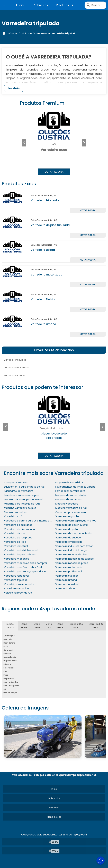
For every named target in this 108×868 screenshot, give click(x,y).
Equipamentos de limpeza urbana (75, 487)
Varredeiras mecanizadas (19, 584)
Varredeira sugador (67, 576)
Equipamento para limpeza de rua (24, 487)
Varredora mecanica (16, 588)
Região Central (10, 626)
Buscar (96, 5)
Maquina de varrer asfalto (71, 495)
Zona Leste (60, 626)
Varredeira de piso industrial (72, 525)
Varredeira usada (43, 250)
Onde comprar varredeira (71, 512)
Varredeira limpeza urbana (20, 555)
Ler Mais (14, 88)
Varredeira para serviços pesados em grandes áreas (35, 571)
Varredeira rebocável (16, 576)
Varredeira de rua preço (18, 538)
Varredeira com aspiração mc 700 (76, 521)
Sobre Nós (41, 5)
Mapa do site (54, 817)
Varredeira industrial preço (71, 550)
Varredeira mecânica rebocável (23, 567)
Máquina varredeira (67, 504)
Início (20, 5)
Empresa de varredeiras (69, 482)
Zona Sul (49, 626)
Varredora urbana (66, 588)
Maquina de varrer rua (68, 499)
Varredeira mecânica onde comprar (26, 563)
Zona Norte (24, 626)
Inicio (54, 789)
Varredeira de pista (67, 529)
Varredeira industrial (16, 546)
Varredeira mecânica (17, 559)
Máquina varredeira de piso (20, 508)
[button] (84, 143)
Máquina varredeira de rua (71, 508)
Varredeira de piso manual (20, 529)
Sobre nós (54, 798)
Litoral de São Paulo (96, 626)
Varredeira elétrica (15, 542)
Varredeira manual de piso (71, 555)
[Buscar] (88, 5)
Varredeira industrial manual (21, 550)
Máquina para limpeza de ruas (22, 504)
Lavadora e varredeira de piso (22, 495)
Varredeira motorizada (47, 275)
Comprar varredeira (16, 482)
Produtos (65, 5)
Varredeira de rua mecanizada (73, 533)
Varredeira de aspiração (18, 525)
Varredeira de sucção (68, 538)
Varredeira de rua (14, 533)
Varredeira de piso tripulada (50, 225)
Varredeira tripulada (45, 200)
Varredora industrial (67, 584)
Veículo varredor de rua (18, 593)
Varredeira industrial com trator (74, 546)
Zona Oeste (37, 626)
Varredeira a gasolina (68, 516)
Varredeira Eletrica (43, 299)
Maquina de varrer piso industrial (23, 499)
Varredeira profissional (69, 571)
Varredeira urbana (43, 324)
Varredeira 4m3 (13, 516)
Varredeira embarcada (69, 542)
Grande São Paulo (76, 626)
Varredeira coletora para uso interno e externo (32, 521)
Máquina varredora (15, 512)
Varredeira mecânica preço (72, 563)
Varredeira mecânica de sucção (75, 559)
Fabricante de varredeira (19, 491)
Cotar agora (54, 172)
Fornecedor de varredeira (70, 491)
